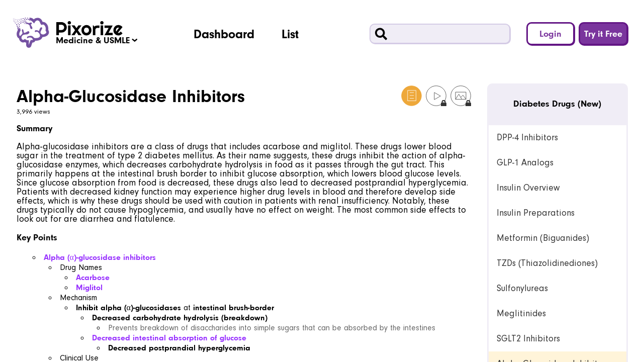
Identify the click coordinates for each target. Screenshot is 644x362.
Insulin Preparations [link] (536, 213)
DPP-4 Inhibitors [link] (527, 138)
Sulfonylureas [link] (522, 288)
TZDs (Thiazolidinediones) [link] (547, 263)
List (290, 34)
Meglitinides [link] (521, 313)
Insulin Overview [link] (528, 188)
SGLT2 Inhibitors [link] (528, 339)
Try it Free (603, 33)
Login (550, 33)
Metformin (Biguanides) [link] (543, 238)
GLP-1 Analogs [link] (525, 163)
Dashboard (224, 34)
